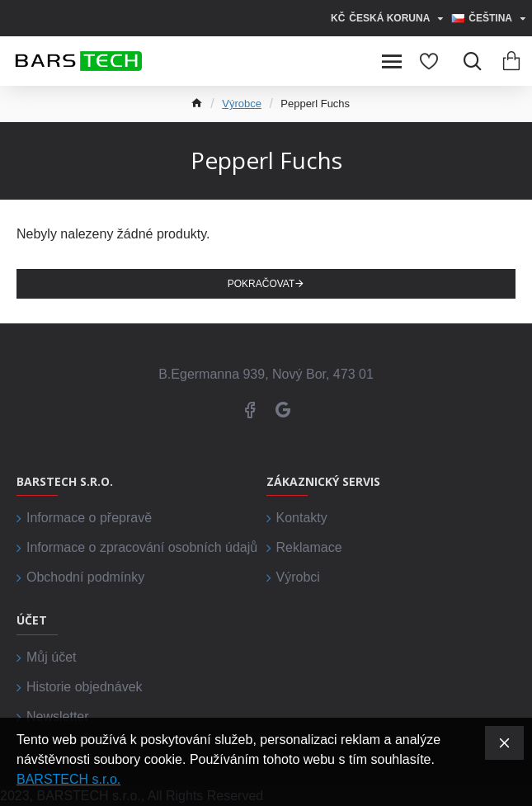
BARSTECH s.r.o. (68, 779)
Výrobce (242, 104)
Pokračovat (261, 284)
